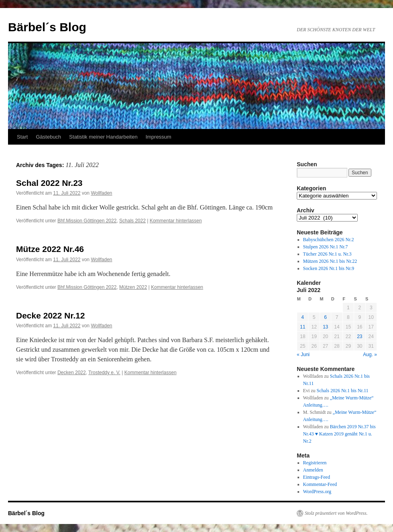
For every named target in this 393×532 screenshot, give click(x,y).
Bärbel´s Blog (47, 27)
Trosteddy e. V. (104, 373)
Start (22, 137)
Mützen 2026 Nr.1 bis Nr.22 (330, 261)
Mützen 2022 (133, 287)
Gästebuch (48, 137)
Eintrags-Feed (317, 477)
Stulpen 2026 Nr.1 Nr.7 (326, 247)
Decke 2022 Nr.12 (51, 315)
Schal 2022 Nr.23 (49, 183)
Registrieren (315, 463)
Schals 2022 (132, 221)
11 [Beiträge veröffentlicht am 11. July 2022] (303, 327)
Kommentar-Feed (320, 484)
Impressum (158, 137)
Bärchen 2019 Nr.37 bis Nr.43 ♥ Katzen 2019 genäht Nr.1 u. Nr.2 (339, 434)
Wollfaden (102, 193)
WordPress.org (317, 492)
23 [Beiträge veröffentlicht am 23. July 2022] (360, 337)
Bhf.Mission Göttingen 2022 (87, 221)
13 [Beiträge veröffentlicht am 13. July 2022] (325, 327)
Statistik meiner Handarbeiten (103, 137)
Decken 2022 (72, 373)
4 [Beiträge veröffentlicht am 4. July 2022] (303, 317)
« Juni (303, 355)
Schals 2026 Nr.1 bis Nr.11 (343, 391)
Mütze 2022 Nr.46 (50, 249)
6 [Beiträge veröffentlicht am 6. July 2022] (325, 317)
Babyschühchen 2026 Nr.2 (329, 240)
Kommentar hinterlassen (176, 221)
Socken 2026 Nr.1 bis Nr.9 (329, 268)
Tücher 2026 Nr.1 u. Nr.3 (327, 254)
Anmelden (313, 470)
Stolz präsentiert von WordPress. (336, 513)
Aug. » (370, 355)
